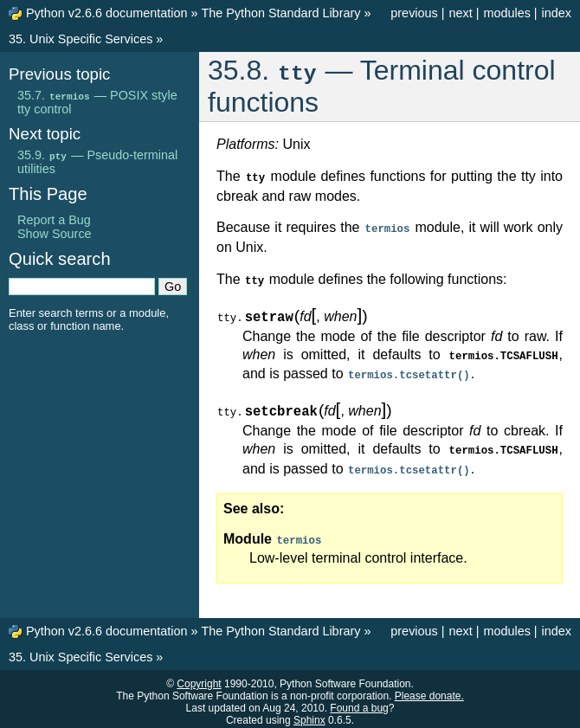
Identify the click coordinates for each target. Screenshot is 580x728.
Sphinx (309, 714)
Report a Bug (54, 220)
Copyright (199, 678)
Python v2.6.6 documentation (106, 13)
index (557, 13)
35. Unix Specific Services (81, 39)
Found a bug (359, 702)
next (460, 13)
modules (506, 13)
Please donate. (429, 690)
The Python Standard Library (280, 13)
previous (414, 13)
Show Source (55, 234)
